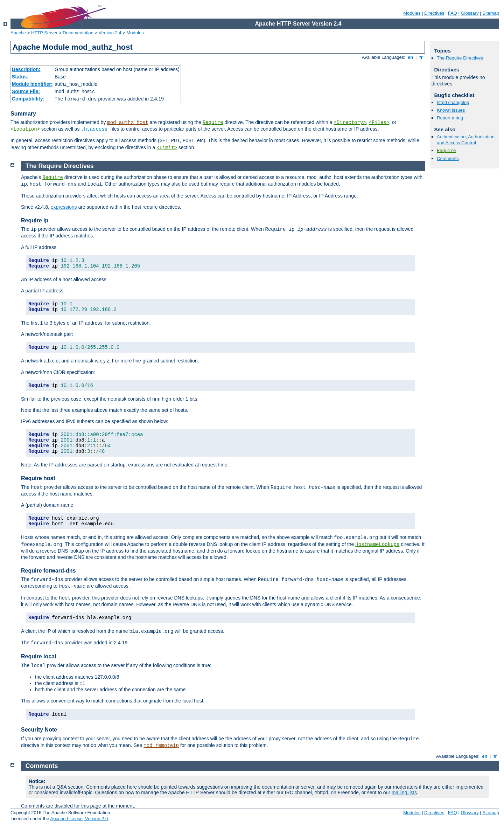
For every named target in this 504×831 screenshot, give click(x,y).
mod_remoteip (161, 746)
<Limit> (167, 148)
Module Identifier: (32, 84)
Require (213, 123)
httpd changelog (453, 102)
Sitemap (491, 13)
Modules (412, 13)
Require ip (35, 220)
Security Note (39, 730)
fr (421, 57)
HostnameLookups (377, 545)
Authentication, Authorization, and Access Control (466, 140)
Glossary (470, 13)
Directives (434, 13)
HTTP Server (44, 33)
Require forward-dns (48, 571)
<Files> (379, 123)
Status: (20, 77)
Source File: (26, 91)
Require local (38, 656)
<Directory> (350, 123)
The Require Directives (460, 58)
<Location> (25, 129)
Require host (38, 478)
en (411, 57)
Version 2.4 (110, 33)
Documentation (78, 33)
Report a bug (450, 118)
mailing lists (404, 792)
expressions (64, 207)
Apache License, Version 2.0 (79, 819)
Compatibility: (28, 99)
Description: (26, 69)
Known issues (451, 110)
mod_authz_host (128, 123)
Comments (448, 158)
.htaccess (94, 129)
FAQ (453, 13)
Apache (18, 33)
